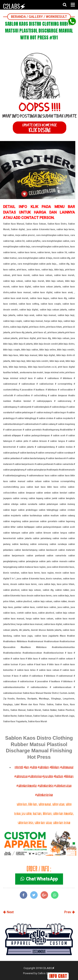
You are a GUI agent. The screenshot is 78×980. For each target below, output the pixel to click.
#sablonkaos (43, 767)
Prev (70, 912)
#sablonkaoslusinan (44, 795)
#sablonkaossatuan (63, 786)
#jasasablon (48, 776)
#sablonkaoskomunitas (27, 786)
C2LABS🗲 (14, 6)
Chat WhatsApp (39, 879)
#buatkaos (58, 776)
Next (8, 912)
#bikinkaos (55, 767)
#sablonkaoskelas (46, 786)
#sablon (34, 767)
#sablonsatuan (21, 776)
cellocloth (19, 767)
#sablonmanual (67, 767)
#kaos (27, 767)
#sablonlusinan (35, 776)
